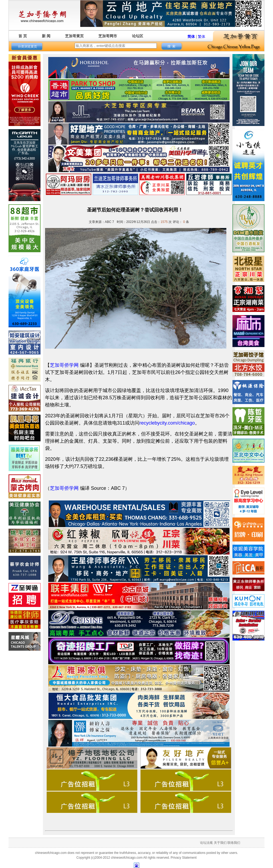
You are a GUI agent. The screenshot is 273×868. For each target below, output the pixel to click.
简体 (191, 36)
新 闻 (46, 36)
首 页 (23, 36)
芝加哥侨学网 (64, 365)
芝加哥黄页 (74, 36)
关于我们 (220, 843)
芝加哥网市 (108, 36)
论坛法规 (206, 843)
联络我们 (234, 843)
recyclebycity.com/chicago (167, 423)
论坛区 (138, 36)
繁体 (202, 36)
